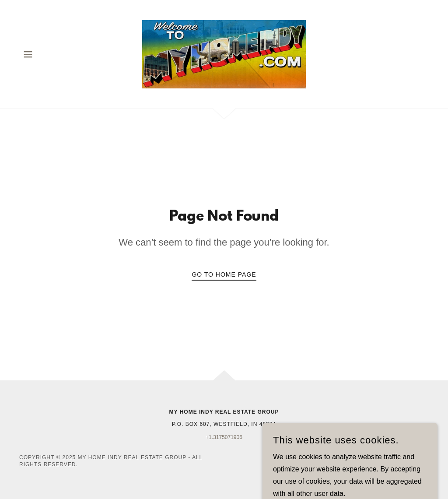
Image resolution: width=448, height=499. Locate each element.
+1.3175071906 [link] (224, 437)
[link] (224, 54)
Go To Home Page (224, 274)
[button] (28, 54)
